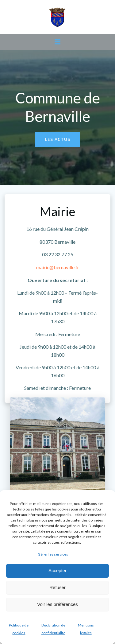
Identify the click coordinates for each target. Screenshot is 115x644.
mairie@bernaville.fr (58, 267)
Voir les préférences (57, 604)
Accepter (57, 570)
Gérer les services (53, 554)
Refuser (57, 587)
